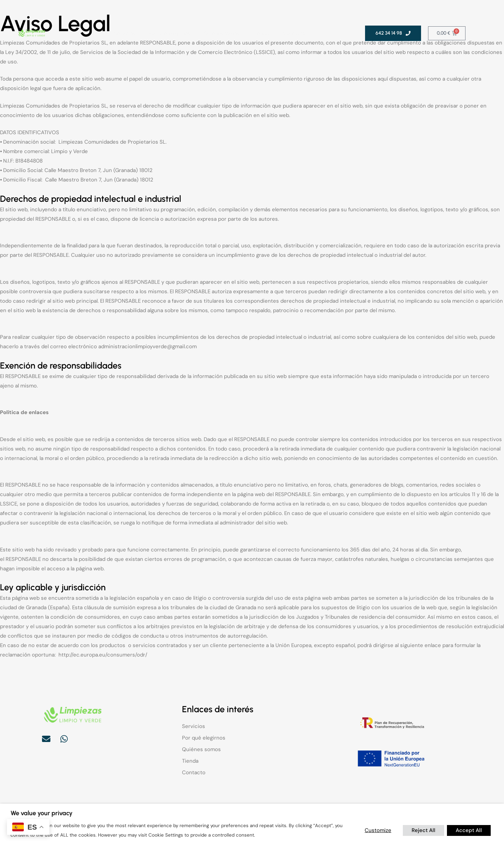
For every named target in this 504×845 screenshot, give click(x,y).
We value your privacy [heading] (41, 813)
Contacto (294, 33)
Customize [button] (378, 830)
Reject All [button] (423, 830)
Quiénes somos (221, 33)
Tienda (261, 33)
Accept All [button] (469, 830)
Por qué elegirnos (169, 33)
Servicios (124, 33)
